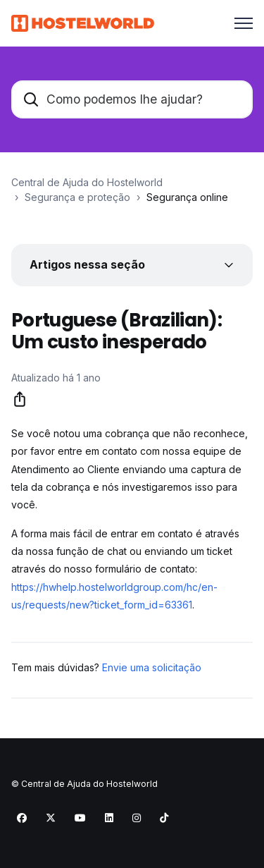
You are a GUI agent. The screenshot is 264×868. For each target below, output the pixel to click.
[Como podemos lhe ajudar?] (132, 99)
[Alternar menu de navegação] (244, 23)
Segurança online (187, 197)
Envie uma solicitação (152, 667)
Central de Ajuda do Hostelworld (87, 182)
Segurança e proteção (77, 197)
